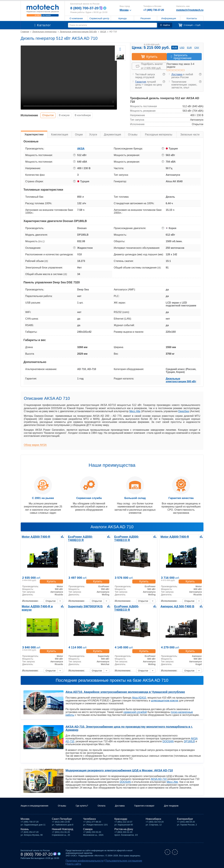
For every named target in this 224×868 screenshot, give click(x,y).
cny (197, 48)
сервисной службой (135, 712)
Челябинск (90, 820)
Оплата (109, 806)
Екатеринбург (185, 820)
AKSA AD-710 (159, 776)
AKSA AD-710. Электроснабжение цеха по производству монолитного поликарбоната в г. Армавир (131, 727)
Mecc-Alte (172, 779)
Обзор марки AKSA (35, 445)
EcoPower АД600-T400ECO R (132, 606)
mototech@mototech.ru (190, 10)
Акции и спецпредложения (36, 806)
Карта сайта (135, 861)
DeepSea (184, 411)
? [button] (164, 74)
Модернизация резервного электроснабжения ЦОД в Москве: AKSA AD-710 (116, 767)
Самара (88, 830)
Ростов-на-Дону (124, 830)
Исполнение (29, 115)
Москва (25, 820)
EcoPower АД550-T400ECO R (86, 537)
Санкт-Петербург (62, 820)
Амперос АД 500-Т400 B (175, 606)
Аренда (122, 18)
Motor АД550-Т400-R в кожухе (40, 606)
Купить (53, 578)
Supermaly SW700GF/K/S (83, 606)
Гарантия (141, 82)
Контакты (192, 18)
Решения (146, 18)
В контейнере (91, 115)
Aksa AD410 (139, 698)
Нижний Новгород (63, 830)
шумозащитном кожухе (165, 701)
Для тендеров (184, 806)
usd (182, 48)
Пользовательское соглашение (113, 861)
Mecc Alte (135, 411)
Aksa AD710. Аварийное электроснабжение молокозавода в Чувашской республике (122, 692)
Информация (169, 18)
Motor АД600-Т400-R (173, 537)
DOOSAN (168, 738)
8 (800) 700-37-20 (86, 8)
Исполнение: (30, 598)
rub (175, 48)
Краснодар (121, 820)
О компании (76, 18)
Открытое (50, 115)
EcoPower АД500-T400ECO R (132, 537)
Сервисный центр (99, 18)
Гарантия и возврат (155, 806)
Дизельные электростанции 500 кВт (181, 380)
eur (189, 48)
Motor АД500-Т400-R (34, 537)
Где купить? (88, 806)
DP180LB (189, 738)
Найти (166, 25)
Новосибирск (154, 820)
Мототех (43, 10)
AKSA (81, 149)
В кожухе (69, 115)
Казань (25, 830)
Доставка (177, 74)
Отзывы (66, 806)
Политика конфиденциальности (81, 861)
